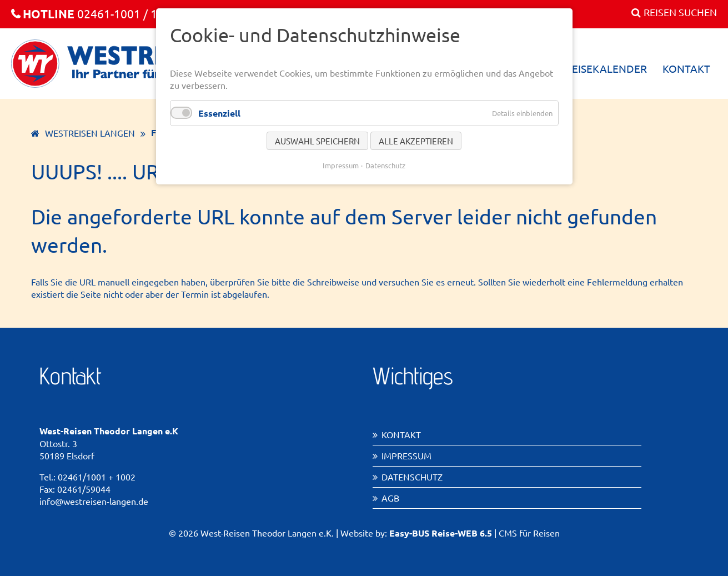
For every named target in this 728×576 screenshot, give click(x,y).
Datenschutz (412, 477)
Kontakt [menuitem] (686, 68)
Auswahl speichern (317, 141)
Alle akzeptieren (416, 141)
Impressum (406, 455)
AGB (390, 498)
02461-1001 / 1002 (94, 13)
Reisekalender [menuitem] (606, 68)
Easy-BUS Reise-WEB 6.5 (441, 533)
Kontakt (401, 434)
